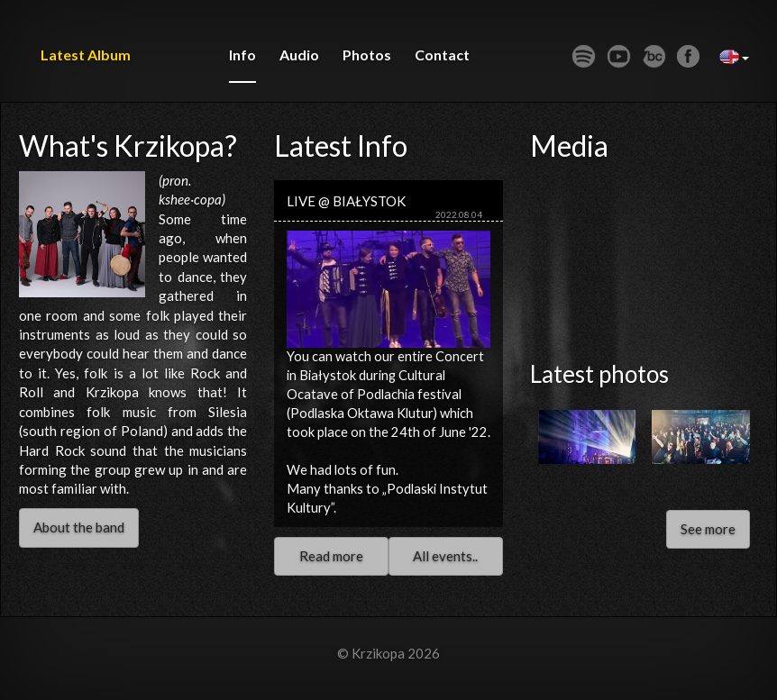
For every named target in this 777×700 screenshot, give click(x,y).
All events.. (445, 556)
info (242, 55)
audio (299, 55)
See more (708, 529)
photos (367, 55)
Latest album (86, 55)
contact (442, 55)
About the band (79, 527)
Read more (331, 556)
